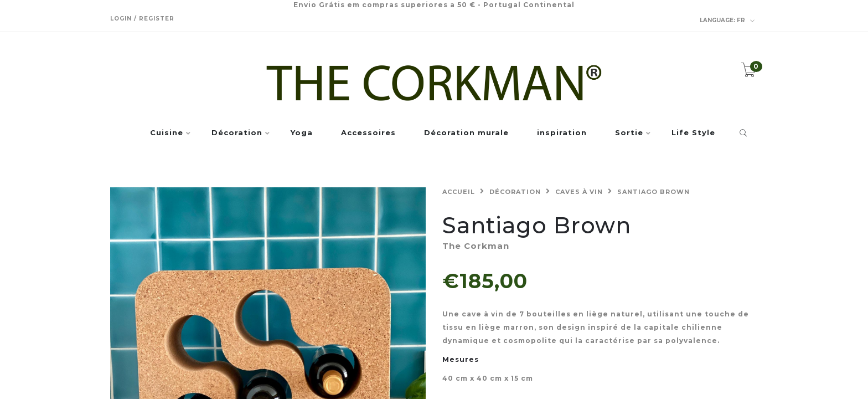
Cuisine (167, 133)
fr (727, 21)
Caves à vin (579, 192)
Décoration (237, 133)
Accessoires (368, 133)
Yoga (302, 133)
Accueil (459, 192)
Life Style (693, 133)
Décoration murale (466, 133)
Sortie (629, 133)
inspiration (562, 133)
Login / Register (142, 19)
